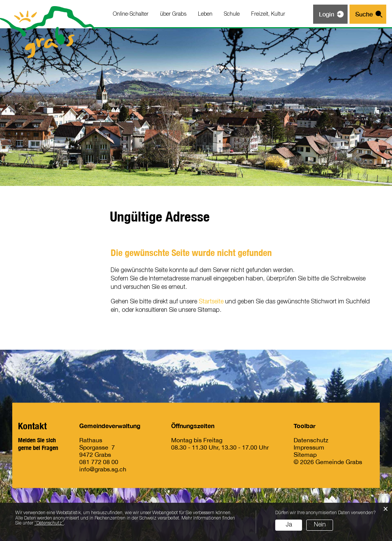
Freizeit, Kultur (268, 14)
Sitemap (305, 455)
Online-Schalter (131, 14)
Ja (289, 525)
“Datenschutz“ (49, 523)
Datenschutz (311, 440)
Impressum (309, 447)
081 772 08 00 (99, 462)
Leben (205, 14)
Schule (232, 14)
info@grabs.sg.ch (103, 469)
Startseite (211, 302)
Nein (320, 525)
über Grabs (173, 14)
